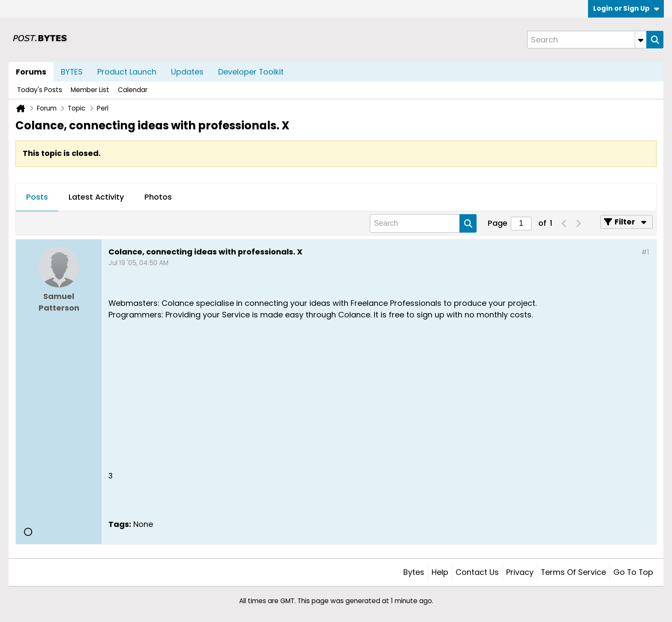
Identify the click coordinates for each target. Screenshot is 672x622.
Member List (90, 90)
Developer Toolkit (251, 72)
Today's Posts (40, 90)
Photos (158, 197)
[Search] (587, 40)
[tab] (37, 197)
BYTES (72, 72)
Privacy (520, 572)
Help (440, 572)
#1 (645, 252)
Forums (31, 72)
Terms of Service (573, 572)
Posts (37, 197)
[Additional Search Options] (641, 40)
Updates (187, 72)
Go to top (633, 572)
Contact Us (477, 572)
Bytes (414, 572)
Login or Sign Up (626, 8)
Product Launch (127, 72)
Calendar (133, 90)
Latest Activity (96, 197)
